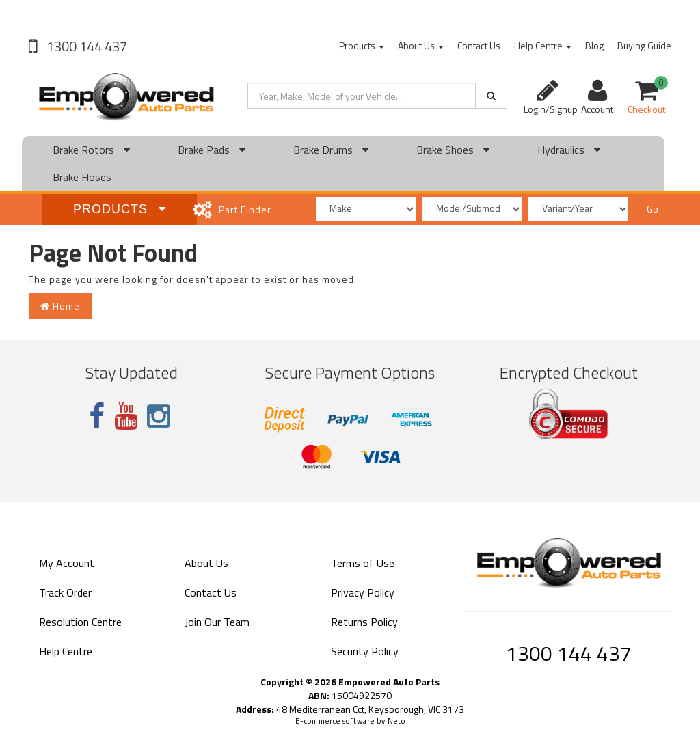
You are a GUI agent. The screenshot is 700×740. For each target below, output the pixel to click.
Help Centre (543, 45)
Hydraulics (569, 150)
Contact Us (479, 45)
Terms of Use (363, 563)
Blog (594, 45)
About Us (421, 45)
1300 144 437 (85, 46)
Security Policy (365, 651)
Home (60, 306)
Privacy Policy (363, 592)
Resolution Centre (80, 622)
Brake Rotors (91, 150)
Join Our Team (217, 622)
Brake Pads (212, 150)
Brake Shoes (453, 150)
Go (652, 209)
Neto (396, 721)
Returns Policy (364, 622)
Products (362, 45)
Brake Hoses (82, 177)
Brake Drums (331, 150)
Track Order (65, 592)
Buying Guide (644, 45)
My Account (67, 563)
